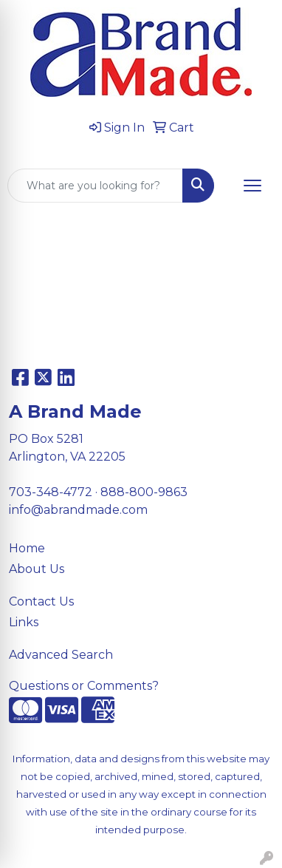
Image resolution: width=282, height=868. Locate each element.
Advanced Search (61, 655)
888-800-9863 (144, 492)
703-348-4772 (51, 492)
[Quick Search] (95, 186)
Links (24, 622)
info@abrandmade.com (78, 510)
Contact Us (41, 601)
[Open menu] (252, 186)
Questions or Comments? (84, 686)
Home (27, 548)
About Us (37, 569)
